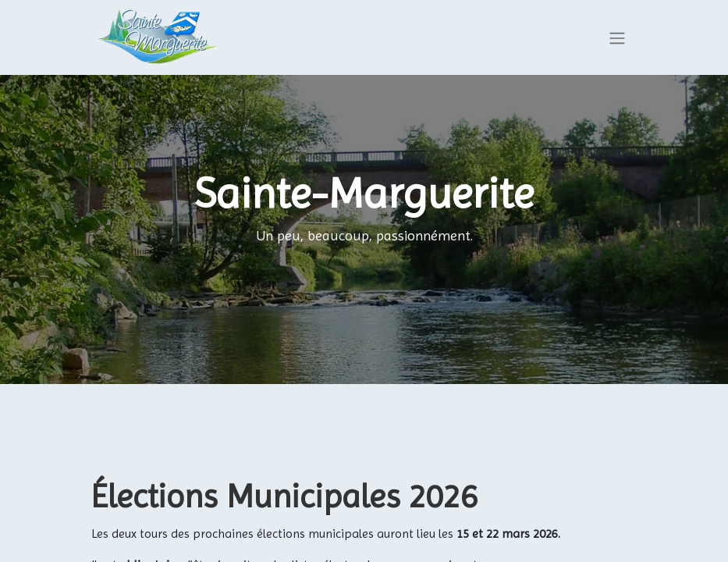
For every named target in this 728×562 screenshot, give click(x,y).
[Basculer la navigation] (617, 38)
